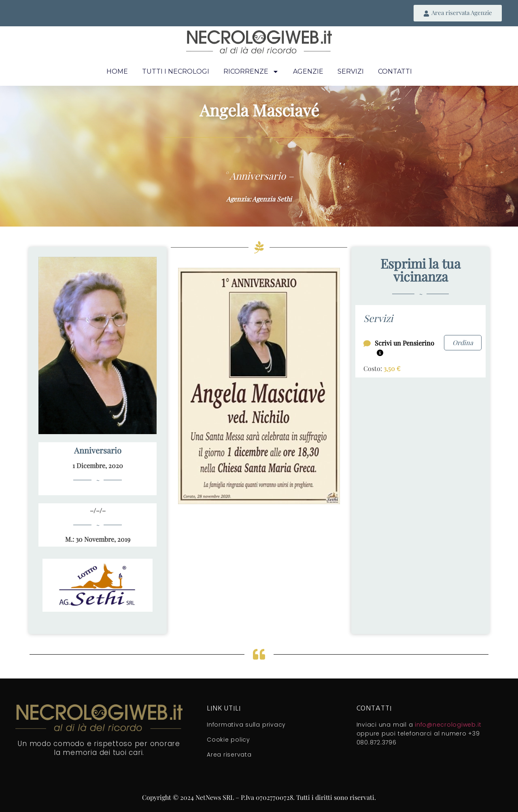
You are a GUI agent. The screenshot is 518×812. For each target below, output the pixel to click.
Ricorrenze (251, 72)
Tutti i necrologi (176, 71)
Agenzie (308, 71)
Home (117, 71)
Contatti (395, 71)
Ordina (463, 342)
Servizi (351, 71)
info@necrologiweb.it (448, 725)
